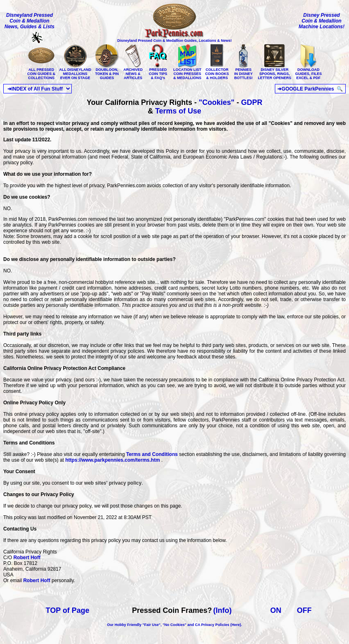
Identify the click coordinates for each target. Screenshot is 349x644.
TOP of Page (68, 610)
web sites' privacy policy (113, 483)
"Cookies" (216, 102)
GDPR (252, 102)
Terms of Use (178, 111)
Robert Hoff (27, 558)
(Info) (223, 610)
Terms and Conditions (152, 454)
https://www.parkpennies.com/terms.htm (112, 460)
